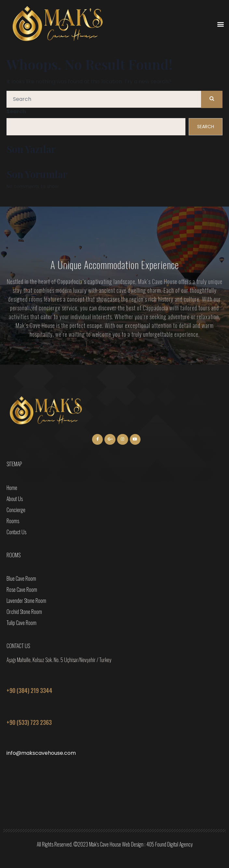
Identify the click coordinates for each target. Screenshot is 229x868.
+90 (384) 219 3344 (29, 690)
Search (16, 111)
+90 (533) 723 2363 (29, 722)
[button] (220, 24)
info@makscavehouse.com (41, 753)
